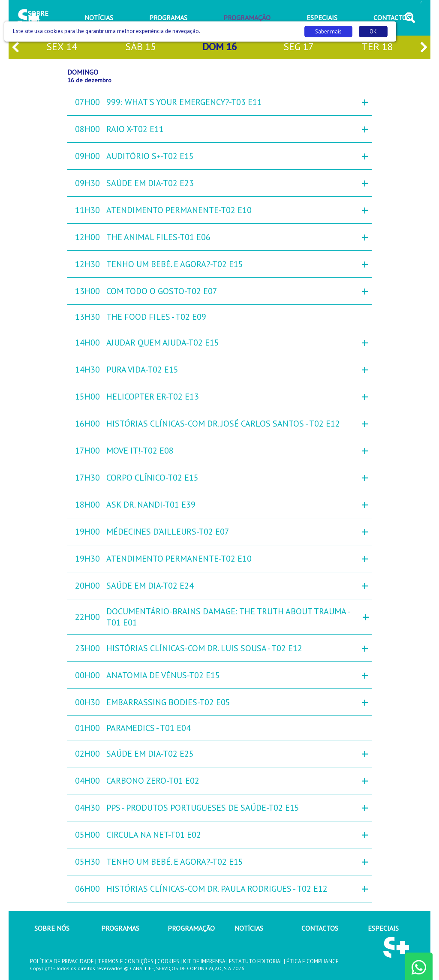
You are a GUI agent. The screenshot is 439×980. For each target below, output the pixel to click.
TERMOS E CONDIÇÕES (126, 961)
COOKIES (168, 961)
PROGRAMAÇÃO (191, 928)
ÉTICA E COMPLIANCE (313, 961)
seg (299, 47)
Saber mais (328, 32)
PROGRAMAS (120, 928)
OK (373, 32)
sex (62, 47)
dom (220, 47)
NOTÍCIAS (249, 928)
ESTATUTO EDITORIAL (256, 961)
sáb (141, 47)
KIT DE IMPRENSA (204, 961)
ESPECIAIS (383, 928)
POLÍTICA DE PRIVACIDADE (62, 961)
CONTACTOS (320, 928)
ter (377, 47)
